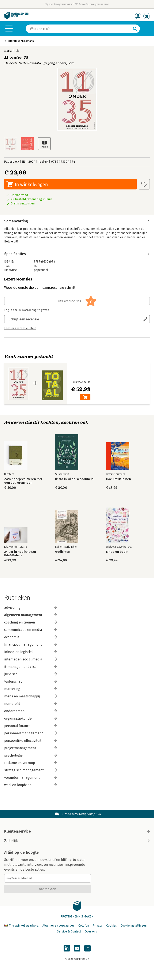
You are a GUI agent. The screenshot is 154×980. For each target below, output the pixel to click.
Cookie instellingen (134, 926)
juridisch (31, 674)
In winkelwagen (31, 184)
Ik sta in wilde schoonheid (74, 479)
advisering (31, 608)
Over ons (91, 932)
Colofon (84, 926)
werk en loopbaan (31, 785)
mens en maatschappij (31, 696)
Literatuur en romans (21, 41)
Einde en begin (117, 552)
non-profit (31, 704)
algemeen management (31, 615)
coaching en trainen (31, 622)
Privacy (98, 926)
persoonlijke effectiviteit (31, 741)
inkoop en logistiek (31, 652)
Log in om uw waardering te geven (27, 310)
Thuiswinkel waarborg (22, 926)
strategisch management (31, 770)
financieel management (31, 644)
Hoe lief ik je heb (119, 479)
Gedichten (63, 552)
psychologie (31, 755)
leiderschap (31, 681)
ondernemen (31, 711)
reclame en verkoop (31, 763)
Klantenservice (77, 831)
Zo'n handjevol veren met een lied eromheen (23, 481)
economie (31, 637)
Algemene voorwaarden (59, 926)
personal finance (31, 726)
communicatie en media (31, 630)
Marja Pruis (12, 51)
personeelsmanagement (31, 733)
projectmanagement (31, 748)
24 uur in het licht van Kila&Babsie (20, 554)
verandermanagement (31, 778)
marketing (31, 689)
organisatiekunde (31, 718)
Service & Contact (69, 932)
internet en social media (31, 659)
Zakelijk (77, 841)
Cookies (112, 926)
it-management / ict (31, 667)
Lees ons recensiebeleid (20, 328)
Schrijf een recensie (24, 319)
